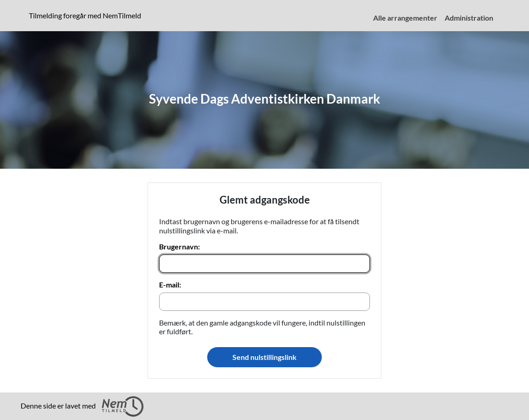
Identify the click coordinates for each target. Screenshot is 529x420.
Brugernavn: (179, 246)
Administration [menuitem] (469, 18)
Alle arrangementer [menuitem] (405, 18)
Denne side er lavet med (82, 406)
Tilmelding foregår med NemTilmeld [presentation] (85, 15)
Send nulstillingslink (264, 357)
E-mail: (170, 285)
